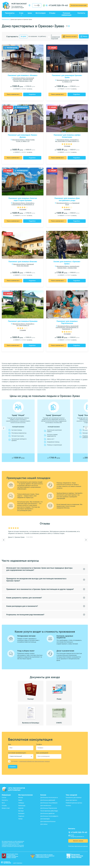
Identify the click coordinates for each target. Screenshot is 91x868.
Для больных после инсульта (49, 798)
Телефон (39, 744)
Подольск (21, 816)
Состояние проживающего (17, 753)
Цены (30, 13)
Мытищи (21, 811)
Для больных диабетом (47, 813)
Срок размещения (42, 753)
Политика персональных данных (78, 846)
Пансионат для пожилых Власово (23, 262)
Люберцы (21, 803)
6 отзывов (67, 209)
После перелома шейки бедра (49, 811)
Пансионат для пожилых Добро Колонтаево (67, 136)
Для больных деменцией (48, 800)
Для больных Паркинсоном (49, 808)
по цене (23, 36)
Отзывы (52, 13)
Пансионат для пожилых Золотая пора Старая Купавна (23, 199)
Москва (21, 798)
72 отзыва (67, 146)
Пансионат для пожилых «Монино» (23, 75)
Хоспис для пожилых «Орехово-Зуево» (67, 263)
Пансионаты (10, 13)
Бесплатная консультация (79, 5)
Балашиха (21, 813)
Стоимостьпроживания (6, 862)
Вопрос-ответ (6, 808)
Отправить (13, 767)
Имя (10, 744)
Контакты (81, 13)
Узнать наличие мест (13, 94)
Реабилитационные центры (74, 803)
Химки (20, 800)
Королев (21, 808)
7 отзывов (23, 330)
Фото (3, 803)
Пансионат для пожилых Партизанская (67, 322)
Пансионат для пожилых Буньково (23, 321)
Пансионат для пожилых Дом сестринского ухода (67, 199)
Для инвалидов (45, 819)
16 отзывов (67, 334)
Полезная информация (66, 14)
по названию (33, 36)
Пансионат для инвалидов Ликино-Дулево (23, 136)
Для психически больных (48, 821)
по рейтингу (42, 36)
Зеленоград (22, 806)
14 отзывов (23, 209)
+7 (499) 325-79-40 (58, 5)
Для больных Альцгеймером (49, 803)
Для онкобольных (46, 806)
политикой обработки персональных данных (34, 761)
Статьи (4, 798)
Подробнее (32, 94)
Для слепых (44, 824)
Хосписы (68, 806)
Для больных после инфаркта (49, 816)
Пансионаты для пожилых (74, 798)
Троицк (20, 819)
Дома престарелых (71, 800)
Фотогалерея (41, 13)
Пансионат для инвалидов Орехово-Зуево (67, 76)
